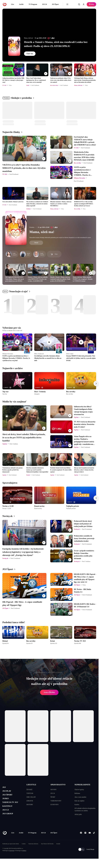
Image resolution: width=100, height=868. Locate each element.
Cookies (24, 850)
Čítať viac (30, 54)
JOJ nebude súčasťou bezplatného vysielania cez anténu (85, 809)
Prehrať (49, 692)
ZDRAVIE (30, 801)
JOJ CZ (7, 815)
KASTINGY (9, 810)
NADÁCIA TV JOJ (12, 806)
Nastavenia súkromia (33, 850)
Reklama (77, 793)
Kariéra (77, 805)
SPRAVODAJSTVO (58, 785)
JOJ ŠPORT (9, 797)
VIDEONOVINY (56, 801)
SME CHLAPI (31, 797)
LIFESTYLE (31, 785)
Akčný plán (78, 814)
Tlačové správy (79, 790)
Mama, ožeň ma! (42, 232)
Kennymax (12, 856)
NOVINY (54, 790)
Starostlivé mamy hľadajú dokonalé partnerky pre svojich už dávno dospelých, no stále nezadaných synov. (60, 237)
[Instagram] (85, 839)
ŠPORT (53, 797)
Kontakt (58, 850)
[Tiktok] (94, 839)
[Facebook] (81, 839)
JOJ (5, 788)
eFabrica (24, 856)
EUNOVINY (55, 805)
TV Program (33, 4)
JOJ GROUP (9, 820)
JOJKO (6, 801)
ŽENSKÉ (29, 790)
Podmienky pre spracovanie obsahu (11, 850)
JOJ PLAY (8, 792)
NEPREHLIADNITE (82, 785)
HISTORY (30, 805)
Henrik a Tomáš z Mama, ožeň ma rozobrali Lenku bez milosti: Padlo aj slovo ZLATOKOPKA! (56, 44)
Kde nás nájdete (79, 801)
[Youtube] (90, 839)
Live (13, 4)
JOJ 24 (44, 4)
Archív (21, 4)
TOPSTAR (30, 793)
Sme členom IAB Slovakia (47, 850)
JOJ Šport (55, 4)
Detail (36, 243)
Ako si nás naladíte (80, 797)
